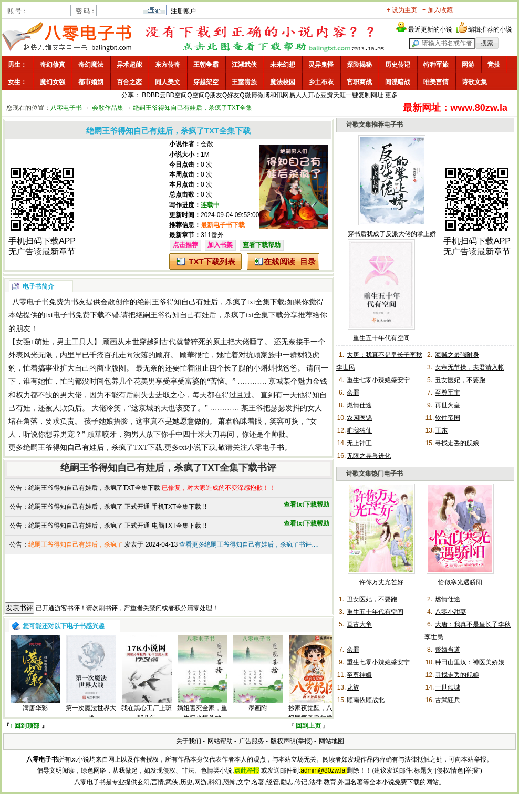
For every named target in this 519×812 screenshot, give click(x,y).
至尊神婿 (359, 675)
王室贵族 (244, 82)
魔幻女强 (53, 82)
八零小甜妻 (451, 612)
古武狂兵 (448, 700)
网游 (468, 65)
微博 (264, 95)
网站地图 (331, 751)
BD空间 (177, 95)
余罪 (353, 393)
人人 (302, 95)
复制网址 (371, 95)
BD (146, 95)
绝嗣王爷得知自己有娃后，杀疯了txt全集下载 (211, 302)
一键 (352, 95)
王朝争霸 (206, 65)
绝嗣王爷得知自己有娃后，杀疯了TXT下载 (93, 448)
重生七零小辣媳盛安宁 (378, 380)
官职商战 (359, 82)
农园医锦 (359, 418)
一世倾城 (448, 687)
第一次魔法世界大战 (91, 722)
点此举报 (247, 780)
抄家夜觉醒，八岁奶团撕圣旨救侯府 (314, 722)
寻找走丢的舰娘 (457, 443)
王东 (441, 430)
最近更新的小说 (430, 29)
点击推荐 (185, 245)
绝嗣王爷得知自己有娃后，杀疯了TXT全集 (193, 108)
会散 (207, 144)
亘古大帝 (359, 624)
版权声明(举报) (292, 751)
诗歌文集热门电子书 (375, 474)
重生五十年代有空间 (381, 338)
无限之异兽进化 (369, 456)
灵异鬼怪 (321, 65)
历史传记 (398, 65)
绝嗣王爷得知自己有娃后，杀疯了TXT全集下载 (94, 488)
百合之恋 (129, 82)
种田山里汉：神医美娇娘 (470, 662)
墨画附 (258, 717)
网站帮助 (220, 751)
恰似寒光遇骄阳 (460, 582)
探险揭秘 (359, 65)
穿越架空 (206, 82)
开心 (314, 95)
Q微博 (248, 95)
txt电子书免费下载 (75, 315)
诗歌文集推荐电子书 (375, 125)
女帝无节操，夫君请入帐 (470, 367)
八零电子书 (66, 108)
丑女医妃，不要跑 (460, 380)
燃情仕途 (359, 405)
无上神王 (359, 443)
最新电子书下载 (223, 225)
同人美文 (168, 82)
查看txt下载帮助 (307, 505)
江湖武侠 (244, 65)
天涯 (339, 95)
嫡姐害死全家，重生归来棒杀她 (202, 722)
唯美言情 (436, 82)
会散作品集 (108, 108)
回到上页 (308, 735)
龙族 (353, 687)
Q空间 (196, 95)
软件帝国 (448, 418)
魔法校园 (283, 82)
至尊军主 (448, 393)
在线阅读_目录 (289, 261)
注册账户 (183, 11)
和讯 (276, 95)
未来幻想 (283, 65)
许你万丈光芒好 (381, 582)
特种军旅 (436, 65)
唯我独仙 (359, 430)
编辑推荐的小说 (490, 29)
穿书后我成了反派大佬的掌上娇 (392, 234)
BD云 (158, 95)
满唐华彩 (35, 717)
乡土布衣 (321, 82)
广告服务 (252, 751)
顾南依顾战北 (366, 700)
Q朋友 (214, 95)
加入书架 (220, 245)
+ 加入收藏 (438, 10)
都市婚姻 (91, 82)
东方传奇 (168, 65)
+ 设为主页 (402, 10)
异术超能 (129, 65)
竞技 (494, 65)
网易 (289, 95)
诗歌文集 (474, 82)
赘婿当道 (448, 650)
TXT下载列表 (212, 261)
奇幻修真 (53, 65)
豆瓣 (327, 95)
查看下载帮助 (262, 245)
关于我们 (189, 751)
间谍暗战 (398, 82)
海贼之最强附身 (457, 355)
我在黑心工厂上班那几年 (147, 722)
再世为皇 (448, 405)
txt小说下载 (198, 448)
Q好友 (231, 95)
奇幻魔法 (91, 65)
